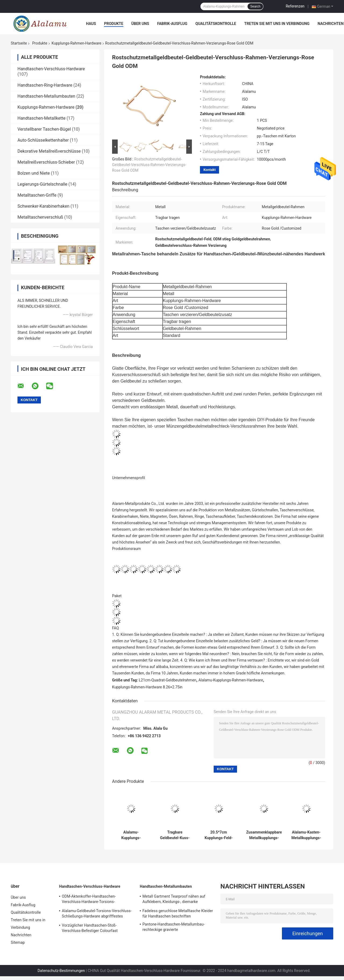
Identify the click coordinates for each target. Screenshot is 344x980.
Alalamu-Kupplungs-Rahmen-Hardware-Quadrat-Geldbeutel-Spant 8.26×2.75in (131, 835)
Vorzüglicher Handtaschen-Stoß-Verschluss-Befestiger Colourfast (90, 928)
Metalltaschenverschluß (40, 217)
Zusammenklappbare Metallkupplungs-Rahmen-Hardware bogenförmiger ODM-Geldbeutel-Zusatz (264, 835)
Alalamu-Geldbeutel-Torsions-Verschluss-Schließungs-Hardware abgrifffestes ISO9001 (97, 914)
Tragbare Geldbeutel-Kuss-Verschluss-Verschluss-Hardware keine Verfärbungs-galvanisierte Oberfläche (175, 835)
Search (255, 6)
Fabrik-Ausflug (172, 24)
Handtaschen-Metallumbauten (46, 96)
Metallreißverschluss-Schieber (46, 162)
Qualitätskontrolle (216, 24)
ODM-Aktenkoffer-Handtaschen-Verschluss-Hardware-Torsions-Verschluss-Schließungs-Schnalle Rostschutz (90, 900)
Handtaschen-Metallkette (42, 118)
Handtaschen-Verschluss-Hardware (51, 69)
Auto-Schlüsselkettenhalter (43, 140)
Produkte (114, 24)
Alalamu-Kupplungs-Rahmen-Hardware (231, 680)
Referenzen (295, 6)
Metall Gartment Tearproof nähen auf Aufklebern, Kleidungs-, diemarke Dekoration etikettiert (174, 900)
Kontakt (209, 170)
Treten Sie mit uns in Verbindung (277, 24)
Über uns (140, 24)
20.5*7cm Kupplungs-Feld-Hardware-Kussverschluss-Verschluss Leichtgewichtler (219, 835)
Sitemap (18, 942)
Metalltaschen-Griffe (37, 195)
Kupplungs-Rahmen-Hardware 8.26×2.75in (147, 687)
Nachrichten (331, 24)
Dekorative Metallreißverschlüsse (49, 151)
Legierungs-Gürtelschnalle (42, 184)
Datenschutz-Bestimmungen (61, 971)
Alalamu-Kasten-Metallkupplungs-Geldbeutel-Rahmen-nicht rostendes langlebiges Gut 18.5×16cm (306, 835)
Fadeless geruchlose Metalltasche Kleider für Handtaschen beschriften (178, 913)
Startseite (19, 43)
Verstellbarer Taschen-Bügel (44, 129)
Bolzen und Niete (34, 173)
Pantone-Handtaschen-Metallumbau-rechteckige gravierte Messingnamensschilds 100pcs (173, 928)
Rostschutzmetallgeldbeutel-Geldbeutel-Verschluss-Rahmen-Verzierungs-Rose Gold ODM (149, 165)
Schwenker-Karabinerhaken (43, 206)
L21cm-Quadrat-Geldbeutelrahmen (168, 680)
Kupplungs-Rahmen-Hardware (76, 43)
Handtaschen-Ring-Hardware (45, 85)
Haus (91, 24)
